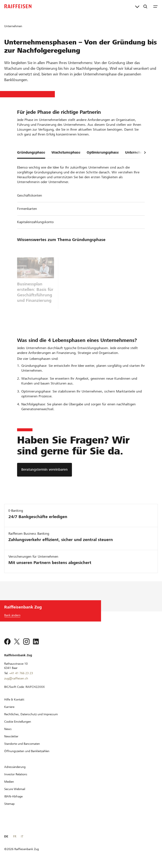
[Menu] (155, 6)
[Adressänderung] (15, 767)
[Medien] (9, 782)
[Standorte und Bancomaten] (22, 744)
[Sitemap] (9, 804)
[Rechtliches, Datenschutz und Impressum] (31, 714)
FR (15, 836)
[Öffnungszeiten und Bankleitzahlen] (27, 751)
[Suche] (145, 6)
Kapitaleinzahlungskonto (35, 222)
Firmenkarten (27, 209)
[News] (8, 729)
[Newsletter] (11, 736)
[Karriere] (9, 707)
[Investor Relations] (16, 774)
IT (22, 836)
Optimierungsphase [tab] (103, 152)
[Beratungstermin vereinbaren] (45, 470)
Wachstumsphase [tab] (66, 152)
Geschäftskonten (30, 195)
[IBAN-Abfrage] (13, 796)
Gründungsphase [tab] (31, 152)
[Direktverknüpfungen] (137, 6)
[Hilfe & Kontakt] (14, 699)
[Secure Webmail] (15, 789)
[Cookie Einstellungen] (18, 722)
